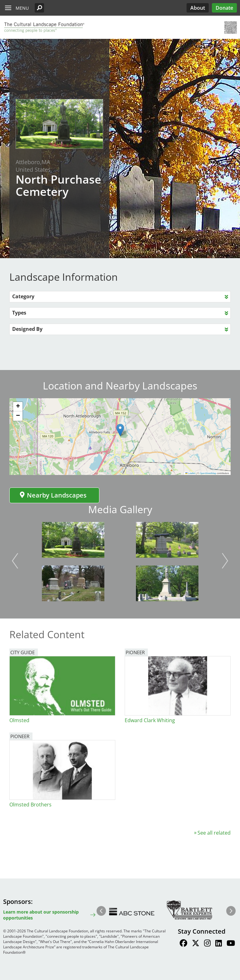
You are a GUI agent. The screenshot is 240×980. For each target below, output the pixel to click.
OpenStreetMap (208, 473)
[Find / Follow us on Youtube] (231, 944)
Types (19, 313)
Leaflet (190, 473)
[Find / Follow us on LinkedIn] (219, 944)
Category (23, 296)
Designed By (27, 329)
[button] (39, 8)
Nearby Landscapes (53, 495)
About (198, 8)
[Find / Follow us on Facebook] (183, 944)
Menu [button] (22, 8)
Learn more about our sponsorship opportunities (41, 915)
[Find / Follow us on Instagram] (207, 944)
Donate (224, 8)
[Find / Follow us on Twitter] (196, 944)
